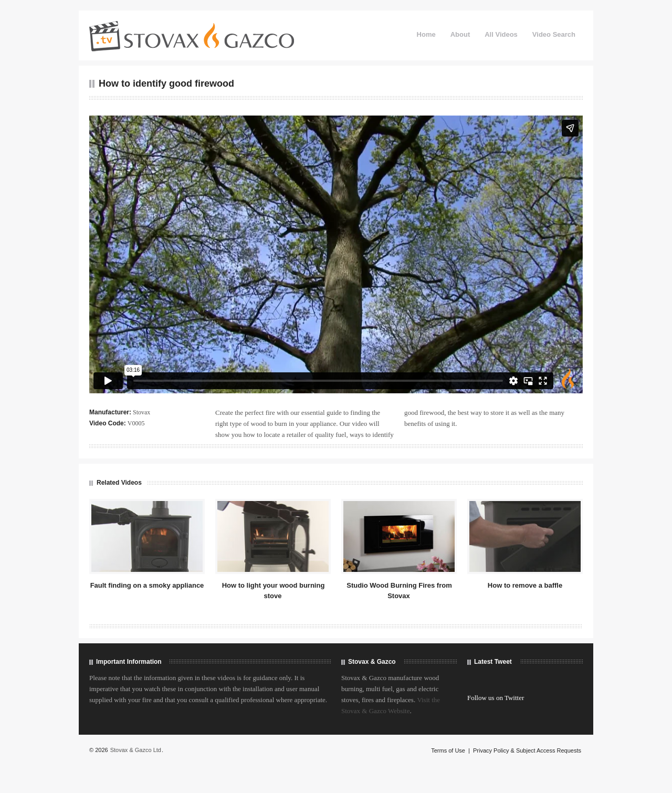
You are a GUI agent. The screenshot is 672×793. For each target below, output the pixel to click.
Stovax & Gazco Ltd (136, 750)
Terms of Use (448, 750)
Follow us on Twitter (496, 698)
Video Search (554, 34)
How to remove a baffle (525, 585)
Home (426, 34)
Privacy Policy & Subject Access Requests (527, 750)
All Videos (501, 34)
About (460, 34)
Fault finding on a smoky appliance (147, 585)
